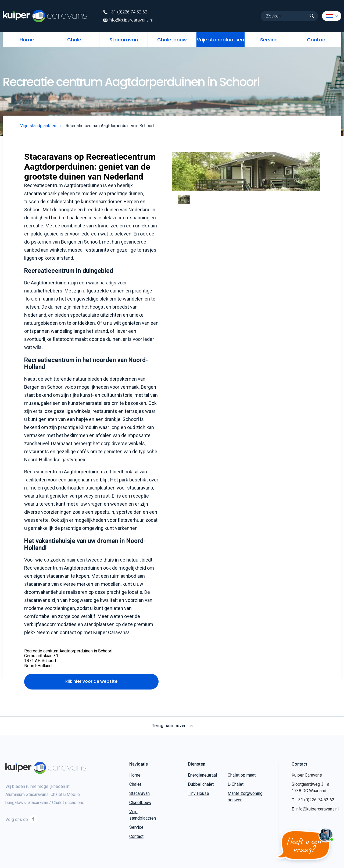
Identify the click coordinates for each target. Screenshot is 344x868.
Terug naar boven (172, 726)
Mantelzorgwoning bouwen (245, 797)
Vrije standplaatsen (220, 40)
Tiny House (198, 793)
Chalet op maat (242, 775)
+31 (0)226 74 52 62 (125, 12)
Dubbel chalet (201, 784)
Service (269, 40)
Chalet (75, 40)
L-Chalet (236, 784)
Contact (317, 40)
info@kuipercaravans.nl (128, 20)
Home (27, 40)
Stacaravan (124, 40)
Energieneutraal (202, 775)
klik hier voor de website (91, 681)
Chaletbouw (172, 40)
